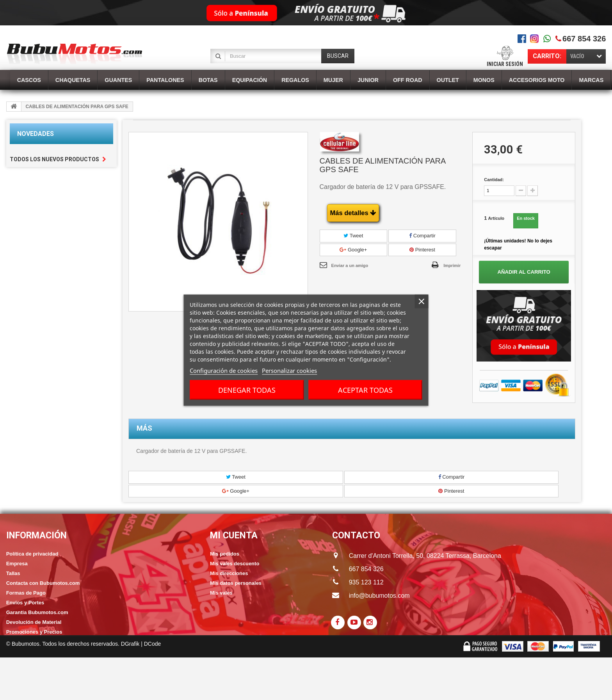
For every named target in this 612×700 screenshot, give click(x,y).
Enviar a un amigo (350, 265)
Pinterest (422, 250)
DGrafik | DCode (141, 686)
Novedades (36, 134)
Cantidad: (494, 180)
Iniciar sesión (505, 64)
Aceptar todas (365, 390)
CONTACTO (356, 535)
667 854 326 (584, 39)
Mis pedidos (225, 554)
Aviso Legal (20, 661)
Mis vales (221, 593)
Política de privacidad (32, 554)
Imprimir (452, 265)
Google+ (353, 250)
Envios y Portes (25, 603)
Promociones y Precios (34, 632)
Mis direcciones (229, 573)
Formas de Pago (26, 593)
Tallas (13, 573)
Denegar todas (247, 390)
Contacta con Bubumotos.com (43, 583)
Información (36, 535)
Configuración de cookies (224, 370)
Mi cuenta (234, 535)
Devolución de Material (34, 622)
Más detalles (353, 213)
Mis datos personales (236, 583)
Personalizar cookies (289, 370)
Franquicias (20, 642)
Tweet (353, 236)
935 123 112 (366, 582)
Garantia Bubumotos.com (37, 612)
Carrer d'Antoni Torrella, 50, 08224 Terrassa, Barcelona (417, 556)
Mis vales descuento (235, 564)
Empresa (17, 564)
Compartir (422, 236)
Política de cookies (29, 651)
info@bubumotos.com (379, 596)
